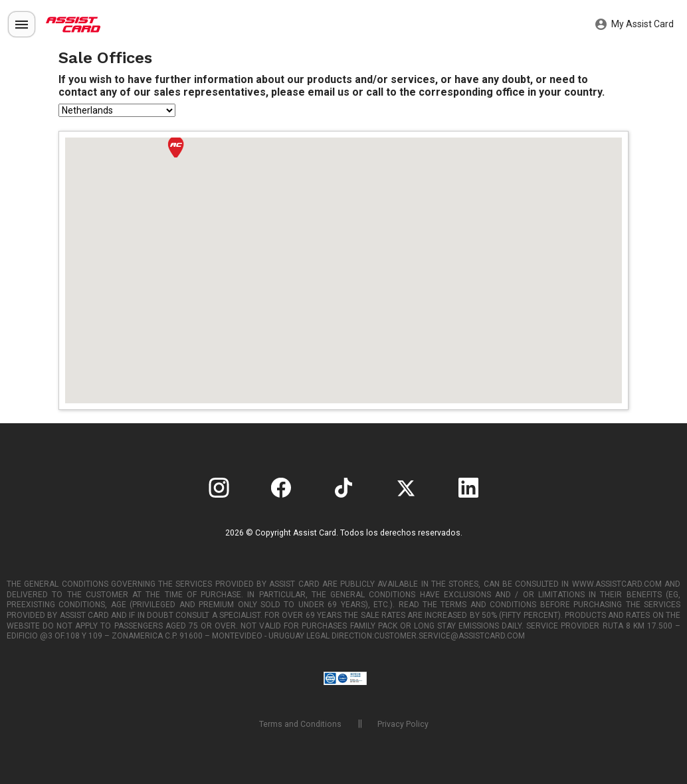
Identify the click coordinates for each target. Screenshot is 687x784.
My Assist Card (635, 25)
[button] (176, 147)
